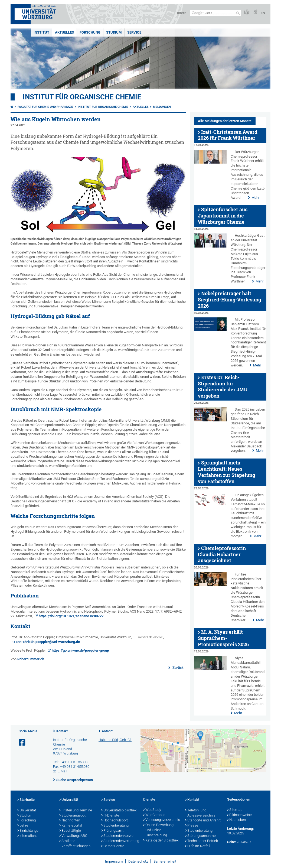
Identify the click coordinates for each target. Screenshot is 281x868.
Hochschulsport (115, 821)
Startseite (26, 800)
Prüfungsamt (112, 831)
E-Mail (62, 771)
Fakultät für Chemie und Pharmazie (45, 107)
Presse (192, 826)
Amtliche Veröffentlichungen (75, 844)
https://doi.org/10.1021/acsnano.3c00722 (71, 616)
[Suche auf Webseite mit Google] (215, 13)
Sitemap (235, 810)
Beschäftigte (70, 831)
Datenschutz (138, 861)
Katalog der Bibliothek (161, 841)
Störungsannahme (200, 836)
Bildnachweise (239, 815)
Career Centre (113, 846)
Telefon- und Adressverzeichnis (200, 813)
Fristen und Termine (76, 811)
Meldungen (162, 107)
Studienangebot (72, 816)
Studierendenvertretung (120, 841)
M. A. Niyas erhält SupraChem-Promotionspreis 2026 (223, 638)
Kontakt (62, 731)
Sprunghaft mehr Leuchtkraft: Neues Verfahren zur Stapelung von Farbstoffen (226, 472)
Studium (114, 32)
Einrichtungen (29, 831)
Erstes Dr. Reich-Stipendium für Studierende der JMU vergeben (223, 387)
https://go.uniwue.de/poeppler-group (80, 650)
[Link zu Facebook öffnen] (22, 742)
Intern (182, 13)
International (28, 836)
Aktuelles (64, 32)
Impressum (114, 861)
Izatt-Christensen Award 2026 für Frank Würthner (228, 135)
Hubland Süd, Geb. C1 (115, 740)
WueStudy (152, 810)
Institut (41, 32)
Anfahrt (107, 731)
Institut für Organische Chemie (82, 97)
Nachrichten (70, 821)
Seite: (231, 842)
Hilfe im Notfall (198, 846)
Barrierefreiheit (165, 861)
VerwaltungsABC (73, 836)
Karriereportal (71, 826)
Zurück (178, 668)
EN (263, 13)
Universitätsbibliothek (119, 811)
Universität (27, 811)
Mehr (255, 198)
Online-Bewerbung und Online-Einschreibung (158, 830)
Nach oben (236, 820)
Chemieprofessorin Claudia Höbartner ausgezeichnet (222, 555)
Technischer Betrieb (202, 841)
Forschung (90, 32)
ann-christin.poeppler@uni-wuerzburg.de (48, 642)
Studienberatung (115, 826)
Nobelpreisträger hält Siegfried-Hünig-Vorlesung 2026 (229, 300)
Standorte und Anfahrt (203, 821)
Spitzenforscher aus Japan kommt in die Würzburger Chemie (223, 216)
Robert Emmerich (31, 659)
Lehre (23, 826)
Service (134, 32)
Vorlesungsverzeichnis (161, 820)
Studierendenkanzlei (118, 836)
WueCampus (154, 815)
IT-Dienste (110, 816)
